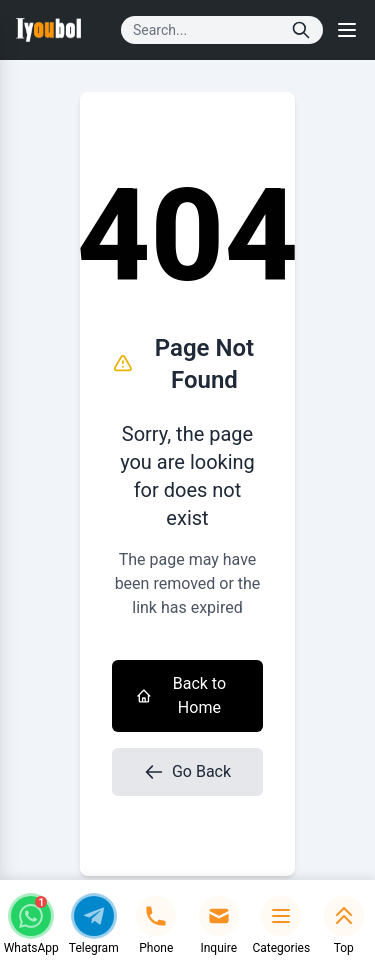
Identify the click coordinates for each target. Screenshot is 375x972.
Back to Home (181, 695)
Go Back (187, 772)
